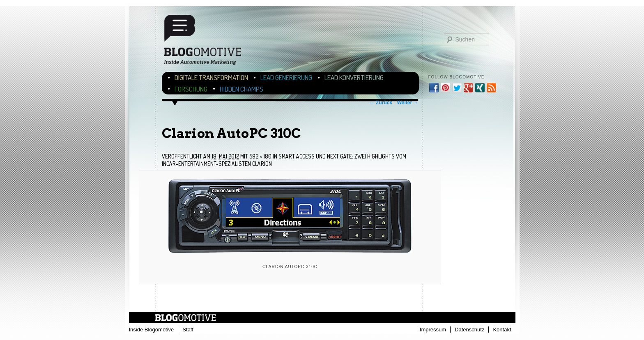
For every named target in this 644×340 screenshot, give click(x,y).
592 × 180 (260, 156)
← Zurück (381, 103)
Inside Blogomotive (152, 330)
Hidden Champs (241, 89)
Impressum (433, 330)
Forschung (191, 89)
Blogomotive (208, 42)
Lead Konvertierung (354, 77)
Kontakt (502, 330)
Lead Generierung (286, 77)
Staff (188, 330)
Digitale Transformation (211, 77)
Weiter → (408, 103)
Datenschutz (469, 330)
